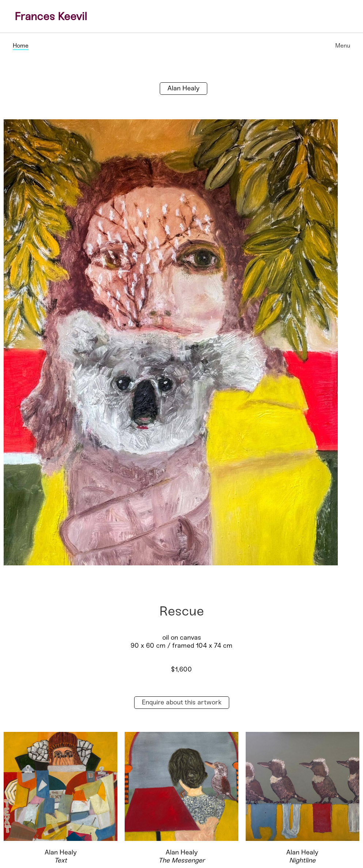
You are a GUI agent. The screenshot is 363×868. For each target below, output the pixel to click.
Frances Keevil (51, 16)
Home (21, 46)
